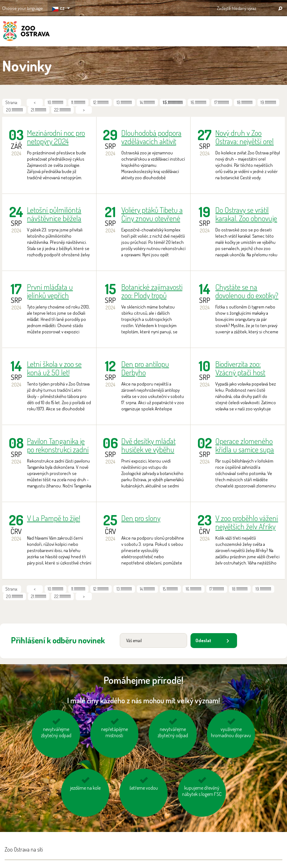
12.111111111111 (101, 102)
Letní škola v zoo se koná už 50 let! (54, 368)
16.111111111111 (199, 102)
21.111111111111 (39, 110)
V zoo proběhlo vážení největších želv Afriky (247, 522)
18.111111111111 (245, 102)
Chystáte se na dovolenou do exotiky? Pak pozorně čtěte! (247, 291)
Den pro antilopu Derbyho (145, 368)
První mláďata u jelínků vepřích (50, 291)
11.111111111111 (78, 102)
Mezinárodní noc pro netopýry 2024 (56, 137)
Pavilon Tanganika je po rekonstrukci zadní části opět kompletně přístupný (58, 445)
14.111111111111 (147, 102)
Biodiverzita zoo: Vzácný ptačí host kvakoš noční (240, 368)
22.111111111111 (63, 110)
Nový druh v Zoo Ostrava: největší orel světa (244, 137)
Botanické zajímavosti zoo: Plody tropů (152, 291)
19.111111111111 (268, 102)
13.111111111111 (124, 102)
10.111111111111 (56, 102)
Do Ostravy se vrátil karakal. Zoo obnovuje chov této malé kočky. (246, 214)
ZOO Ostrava (26, 32)
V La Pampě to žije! (54, 518)
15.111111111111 (170, 589)
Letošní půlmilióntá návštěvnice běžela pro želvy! (54, 214)
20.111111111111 (15, 110)
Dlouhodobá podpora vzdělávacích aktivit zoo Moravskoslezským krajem (153, 137)
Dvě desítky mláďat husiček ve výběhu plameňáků (148, 445)
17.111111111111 (222, 102)
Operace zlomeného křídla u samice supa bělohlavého (245, 445)
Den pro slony (141, 518)
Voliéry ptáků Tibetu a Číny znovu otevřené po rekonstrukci (152, 214)
